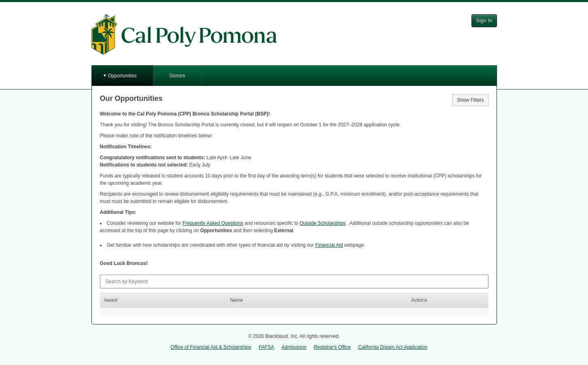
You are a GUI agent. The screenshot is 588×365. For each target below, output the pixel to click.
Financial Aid (329, 245)
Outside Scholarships (322, 223)
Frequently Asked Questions (213, 223)
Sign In (484, 20)
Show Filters (470, 100)
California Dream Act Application (393, 347)
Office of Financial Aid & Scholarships (211, 347)
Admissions (294, 347)
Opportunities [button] (122, 76)
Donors (177, 76)
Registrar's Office (332, 347)
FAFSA (266, 347)
